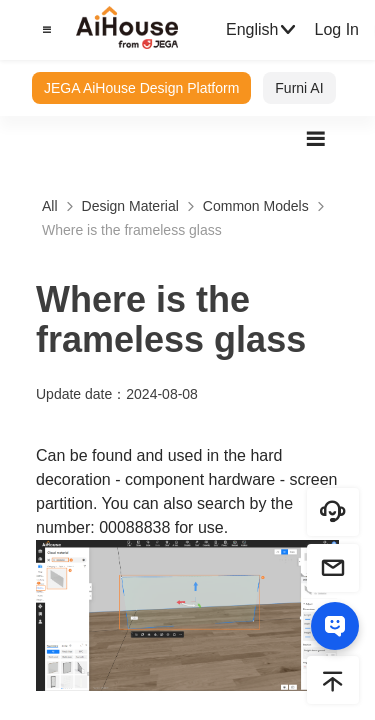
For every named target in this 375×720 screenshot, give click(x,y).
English (262, 30)
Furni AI (299, 88)
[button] (44, 30)
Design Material (130, 206)
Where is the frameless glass (132, 230)
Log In (336, 29)
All (50, 206)
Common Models (256, 206)
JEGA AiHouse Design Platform (141, 88)
